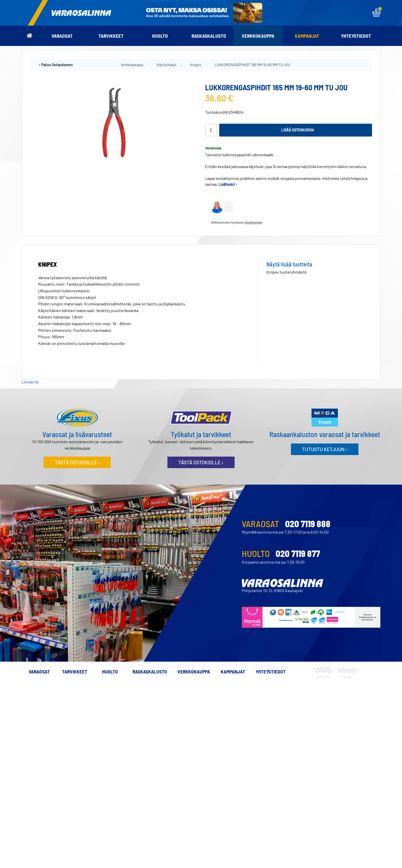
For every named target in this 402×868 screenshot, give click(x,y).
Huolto (160, 36)
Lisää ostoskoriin (298, 130)
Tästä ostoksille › (77, 462)
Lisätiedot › (228, 184)
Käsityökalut (167, 65)
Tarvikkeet (111, 36)
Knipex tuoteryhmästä (286, 272)
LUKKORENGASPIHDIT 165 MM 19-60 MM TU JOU (253, 65)
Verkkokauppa (258, 36)
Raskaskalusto (209, 36)
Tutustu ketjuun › (325, 449)
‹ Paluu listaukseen (56, 65)
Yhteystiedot (356, 36)
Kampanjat (307, 36)
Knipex (196, 65)
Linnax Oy (30, 382)
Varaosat (62, 36)
